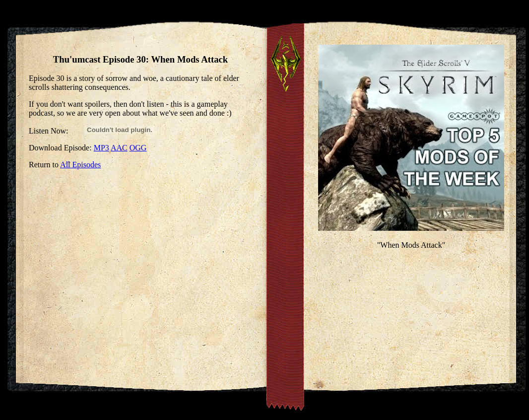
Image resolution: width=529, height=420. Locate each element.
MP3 (101, 148)
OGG (138, 148)
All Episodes (80, 165)
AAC (119, 148)
